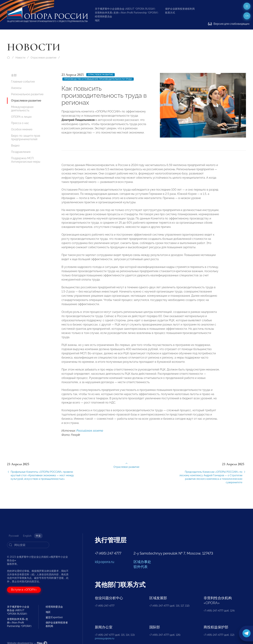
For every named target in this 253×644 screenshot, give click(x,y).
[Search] (28, 545)
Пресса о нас (20, 123)
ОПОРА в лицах (21, 117)
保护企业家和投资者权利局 (180, 9)
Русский (14, 536)
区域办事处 (142, 562)
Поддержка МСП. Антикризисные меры (26, 160)
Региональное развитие (27, 94)
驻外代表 (141, 567)
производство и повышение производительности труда (98, 79)
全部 (14, 75)
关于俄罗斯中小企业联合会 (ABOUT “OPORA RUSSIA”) (125, 9)
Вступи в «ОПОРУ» (24, 590)
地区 (97, 20)
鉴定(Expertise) (54, 617)
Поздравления (21, 152)
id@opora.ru (105, 562)
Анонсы (16, 88)
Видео (15, 146)
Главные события (23, 82)
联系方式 (170, 13)
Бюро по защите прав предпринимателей (26, 137)
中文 (38, 536)
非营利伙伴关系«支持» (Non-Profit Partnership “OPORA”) (126, 13)
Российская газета (90, 434)
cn (247, 16)
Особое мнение (22, 129)
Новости (20, 58)
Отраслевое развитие (43, 58)
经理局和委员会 (103, 17)
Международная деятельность (22, 109)
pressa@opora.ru (105, 638)
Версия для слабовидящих (229, 24)
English (27, 536)
